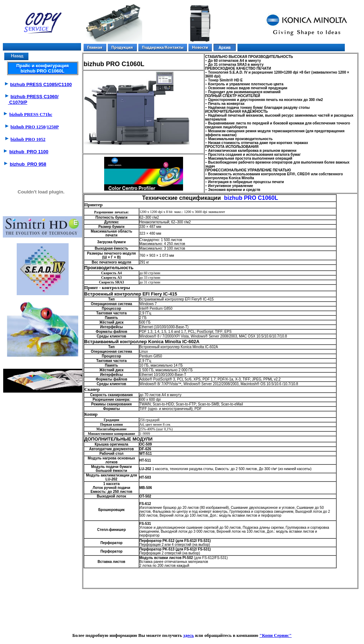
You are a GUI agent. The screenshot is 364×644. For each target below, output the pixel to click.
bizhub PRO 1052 (28, 139)
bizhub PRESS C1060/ (35, 97)
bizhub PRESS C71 (31, 114)
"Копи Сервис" (276, 635)
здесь (188, 635)
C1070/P (17, 102)
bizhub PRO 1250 (28, 127)
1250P (53, 127)
